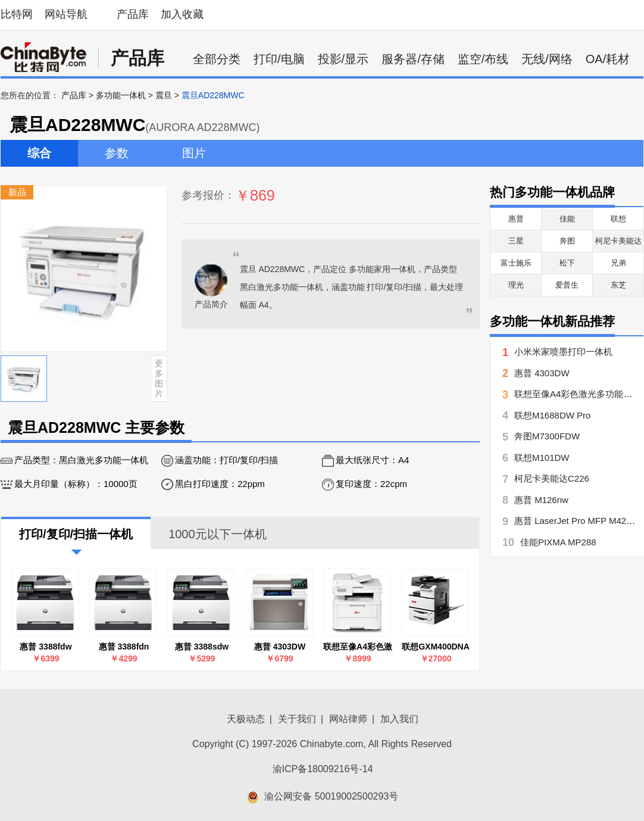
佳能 (567, 219)
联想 (618, 219)
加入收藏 (182, 14)
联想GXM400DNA (436, 647)
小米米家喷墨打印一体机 (563, 352)
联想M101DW (542, 458)
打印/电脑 (279, 59)
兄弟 (618, 263)
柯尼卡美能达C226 (552, 478)
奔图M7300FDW (547, 436)
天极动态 (246, 719)
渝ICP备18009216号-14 (323, 769)
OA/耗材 (608, 59)
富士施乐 (516, 263)
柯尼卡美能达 (618, 241)
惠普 (516, 219)
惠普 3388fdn (124, 647)
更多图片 (159, 378)
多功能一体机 (121, 95)
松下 (567, 263)
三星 (516, 241)
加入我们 (399, 719)
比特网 (17, 14)
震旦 (164, 95)
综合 (39, 153)
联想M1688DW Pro (552, 415)
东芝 (618, 285)
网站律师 (348, 719)
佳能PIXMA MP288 (558, 542)
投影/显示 (343, 59)
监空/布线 (483, 59)
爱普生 (567, 285)
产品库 (133, 14)
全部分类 (217, 59)
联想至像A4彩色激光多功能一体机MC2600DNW (358, 647)
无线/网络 (547, 59)
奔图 (567, 241)
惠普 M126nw (541, 500)
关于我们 (297, 719)
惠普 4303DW (280, 647)
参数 (117, 153)
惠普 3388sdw (202, 647)
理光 (516, 285)
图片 (194, 153)
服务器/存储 (413, 59)
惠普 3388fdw (46, 647)
